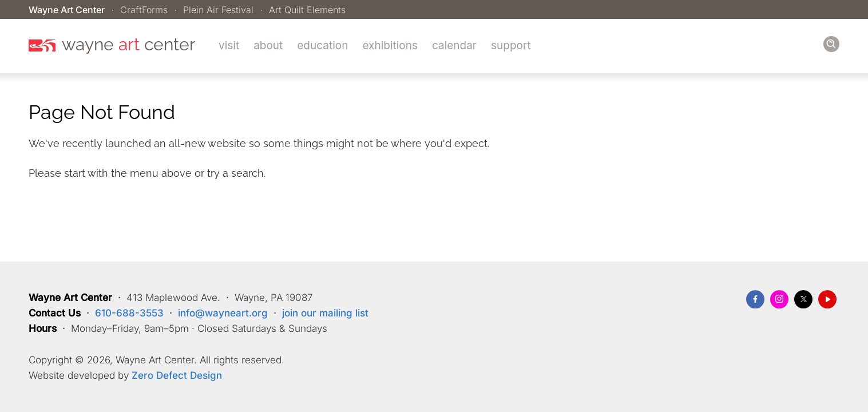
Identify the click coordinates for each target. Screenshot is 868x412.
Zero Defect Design (177, 375)
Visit (229, 45)
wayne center (129, 45)
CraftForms (144, 10)
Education (322, 45)
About (268, 45)
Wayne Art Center (67, 10)
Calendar (454, 45)
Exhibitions (390, 45)
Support (511, 45)
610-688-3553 (129, 313)
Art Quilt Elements (307, 10)
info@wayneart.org (223, 313)
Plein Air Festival (218, 10)
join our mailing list (325, 313)
